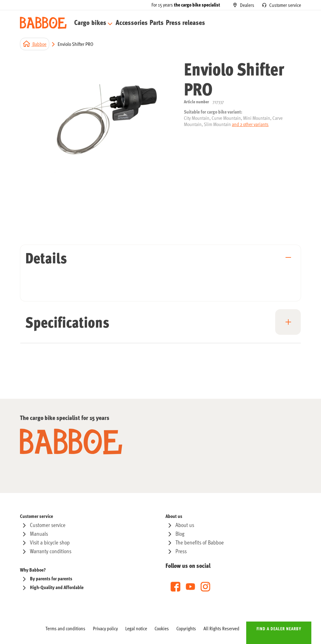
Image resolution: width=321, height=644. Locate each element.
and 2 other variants (250, 124)
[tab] (160, 262)
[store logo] (43, 23)
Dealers (247, 5)
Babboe (39, 44)
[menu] (130, 23)
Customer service (285, 5)
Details (46, 257)
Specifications (67, 322)
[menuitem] (91, 23)
